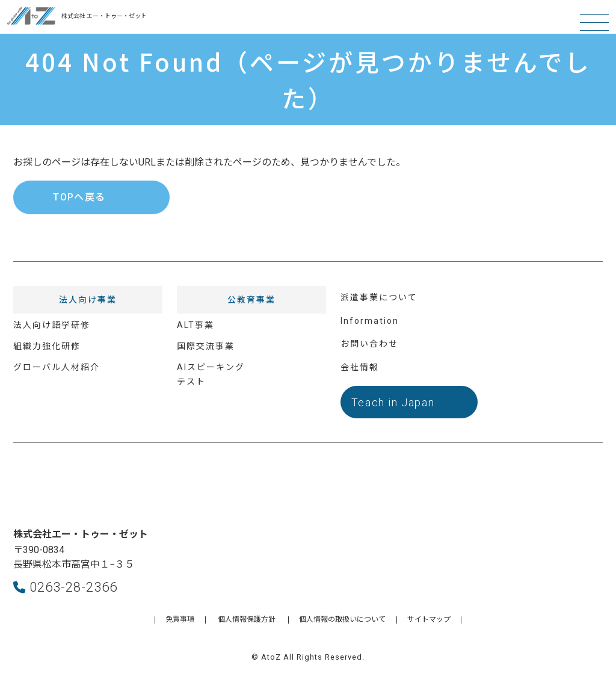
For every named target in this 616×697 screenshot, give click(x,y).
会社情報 (360, 367)
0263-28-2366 (65, 587)
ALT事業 (196, 325)
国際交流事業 (206, 346)
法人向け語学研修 (52, 325)
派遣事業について (379, 297)
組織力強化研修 (47, 346)
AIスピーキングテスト (211, 375)
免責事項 (180, 619)
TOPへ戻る (79, 197)
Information (370, 321)
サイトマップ (429, 619)
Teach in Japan (393, 402)
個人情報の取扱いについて (342, 619)
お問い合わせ (369, 344)
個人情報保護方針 (247, 619)
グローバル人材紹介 (57, 367)
